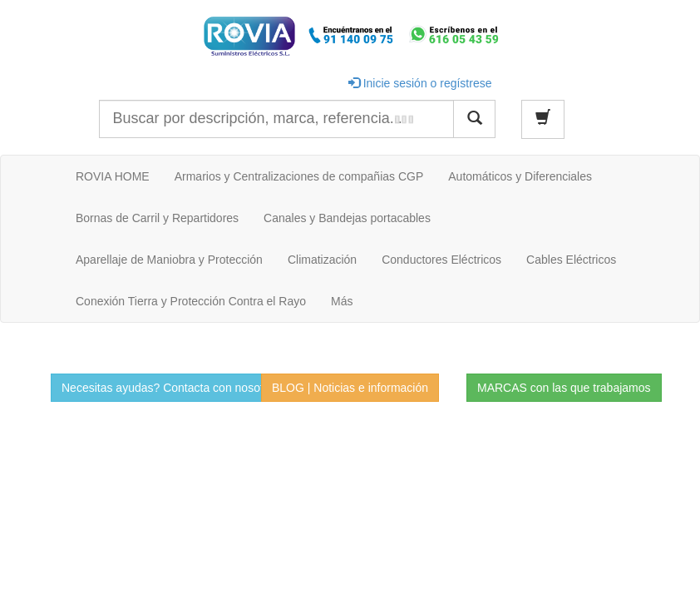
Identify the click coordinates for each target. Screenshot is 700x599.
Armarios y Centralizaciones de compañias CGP (299, 176)
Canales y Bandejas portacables (347, 218)
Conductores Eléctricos (441, 260)
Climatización (322, 260)
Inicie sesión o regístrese (420, 83)
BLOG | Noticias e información (350, 388)
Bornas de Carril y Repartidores (157, 218)
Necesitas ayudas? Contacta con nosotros (170, 388)
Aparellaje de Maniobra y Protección (169, 260)
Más (342, 301)
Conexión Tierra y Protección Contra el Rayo (191, 301)
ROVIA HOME (113, 176)
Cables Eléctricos (571, 260)
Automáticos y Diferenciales (520, 176)
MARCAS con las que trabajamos (564, 388)
